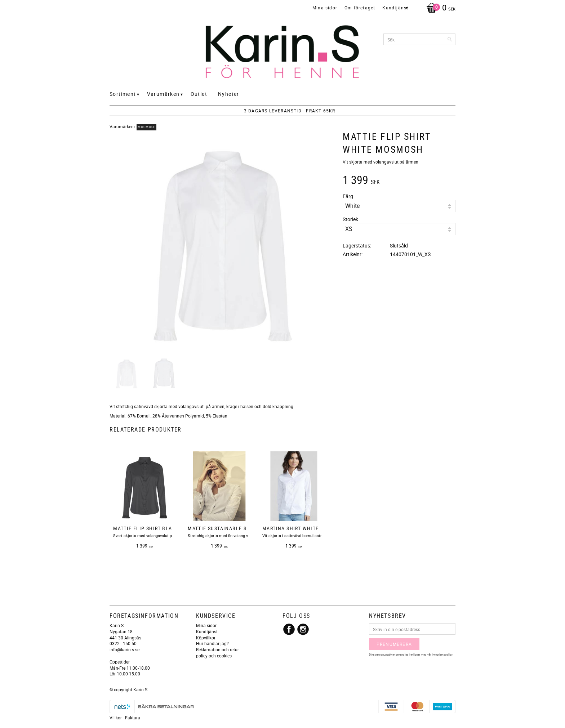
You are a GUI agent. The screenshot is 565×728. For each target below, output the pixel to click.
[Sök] (450, 39)
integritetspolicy (442, 654)
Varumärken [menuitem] (163, 94)
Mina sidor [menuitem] (325, 8)
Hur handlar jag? (212, 643)
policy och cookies (214, 656)
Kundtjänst (207, 631)
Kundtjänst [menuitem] (395, 8)
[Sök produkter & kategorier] (419, 39)
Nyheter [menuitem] (229, 94)
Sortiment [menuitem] (123, 94)
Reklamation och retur (217, 649)
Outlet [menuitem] (199, 94)
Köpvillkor (206, 638)
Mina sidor (206, 625)
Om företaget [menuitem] (360, 8)
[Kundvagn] (439, 8)
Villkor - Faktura (125, 718)
